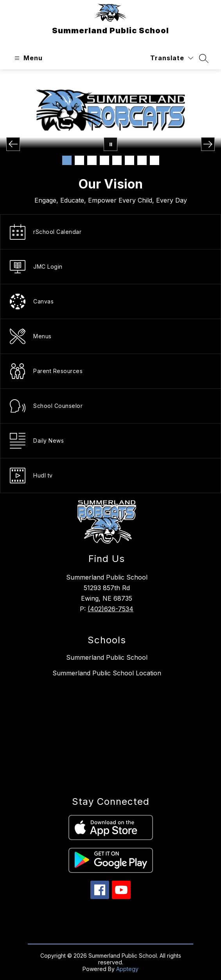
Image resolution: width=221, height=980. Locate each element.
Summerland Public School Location (107, 673)
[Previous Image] (13, 144)
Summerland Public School (107, 657)
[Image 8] (155, 160)
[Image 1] (67, 160)
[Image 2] (79, 160)
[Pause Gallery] (110, 144)
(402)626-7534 (110, 609)
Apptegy (127, 969)
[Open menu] (28, 58)
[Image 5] (117, 160)
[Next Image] (208, 144)
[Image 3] (92, 160)
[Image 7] (142, 160)
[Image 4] (104, 160)
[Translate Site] (172, 58)
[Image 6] (129, 160)
